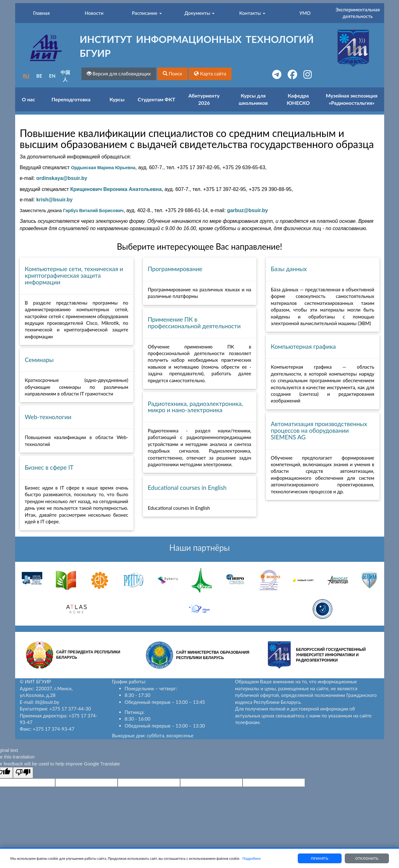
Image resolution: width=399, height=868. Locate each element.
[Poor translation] (23, 773)
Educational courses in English (187, 488)
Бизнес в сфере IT (49, 467)
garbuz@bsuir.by (247, 210)
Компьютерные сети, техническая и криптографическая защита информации (74, 275)
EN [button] (52, 76)
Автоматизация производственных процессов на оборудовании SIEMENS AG (319, 430)
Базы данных (289, 269)
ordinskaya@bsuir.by (62, 178)
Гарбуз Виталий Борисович (93, 211)
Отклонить (367, 858)
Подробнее (252, 858)
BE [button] (39, 76)
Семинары (39, 360)
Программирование (175, 269)
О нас (28, 99)
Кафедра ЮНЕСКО (298, 99)
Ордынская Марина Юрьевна (103, 168)
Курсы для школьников (253, 99)
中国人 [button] (65, 76)
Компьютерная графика (303, 346)
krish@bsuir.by (54, 200)
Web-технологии (48, 417)
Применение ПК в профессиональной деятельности (194, 323)
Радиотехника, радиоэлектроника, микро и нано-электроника (196, 407)
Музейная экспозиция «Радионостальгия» (352, 99)
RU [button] (26, 76)
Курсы (117, 99)
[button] (173, 74)
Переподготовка (71, 99)
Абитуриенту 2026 (204, 99)
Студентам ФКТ (157, 99)
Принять (320, 858)
